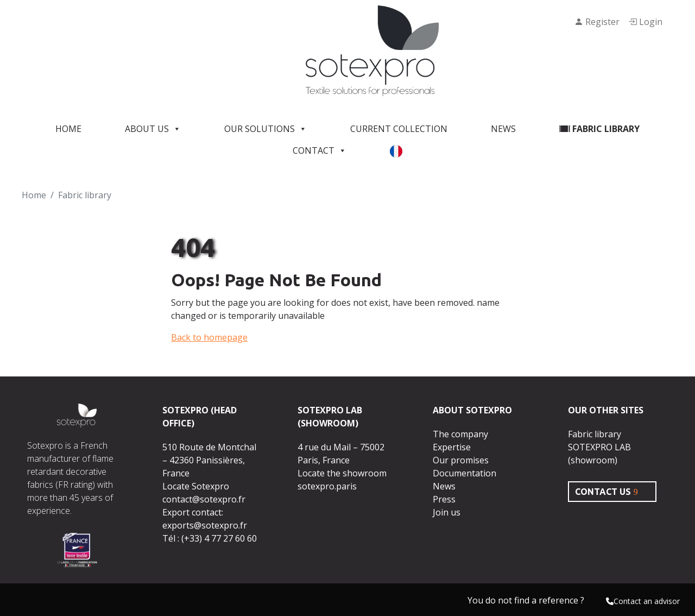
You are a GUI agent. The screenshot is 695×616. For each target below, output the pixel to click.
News (503, 129)
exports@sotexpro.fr (205, 525)
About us (153, 129)
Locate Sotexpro (196, 486)
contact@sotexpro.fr (204, 499)
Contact (320, 150)
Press (444, 499)
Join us (447, 512)
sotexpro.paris (327, 486)
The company (460, 434)
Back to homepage (209, 337)
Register (597, 22)
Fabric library (599, 129)
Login (645, 22)
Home (68, 129)
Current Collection (399, 129)
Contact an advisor (643, 601)
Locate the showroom (342, 473)
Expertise (452, 447)
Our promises (461, 460)
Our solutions (266, 129)
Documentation (465, 473)
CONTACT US (603, 492)
